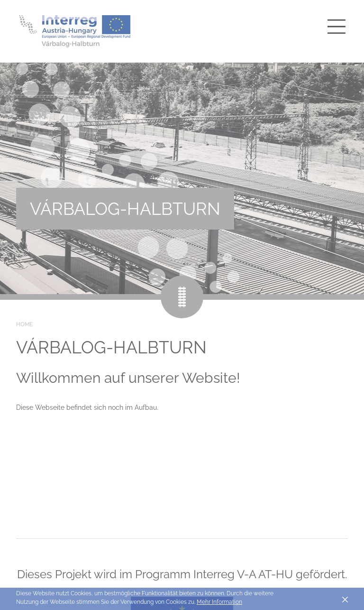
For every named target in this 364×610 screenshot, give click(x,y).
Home (24, 324)
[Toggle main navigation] (337, 27)
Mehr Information (219, 602)
